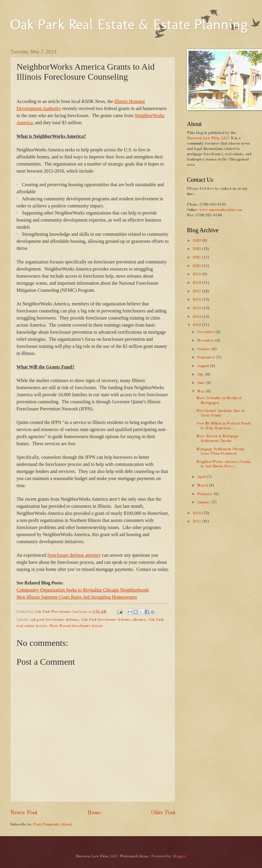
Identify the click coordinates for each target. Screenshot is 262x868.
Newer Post (24, 813)
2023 (198, 241)
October (204, 349)
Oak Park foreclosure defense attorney (114, 620)
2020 (198, 266)
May (202, 391)
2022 (198, 249)
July (201, 375)
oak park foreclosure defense (54, 620)
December (206, 332)
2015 (198, 308)
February (205, 494)
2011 (198, 521)
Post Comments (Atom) (53, 824)
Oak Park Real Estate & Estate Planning (129, 24)
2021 (198, 257)
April (202, 477)
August (204, 366)
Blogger (179, 856)
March (203, 485)
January (204, 502)
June (202, 383)
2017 (198, 291)
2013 (198, 325)
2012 (198, 513)
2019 (198, 274)
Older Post (163, 813)
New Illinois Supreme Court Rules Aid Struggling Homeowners (77, 597)
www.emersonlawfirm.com (221, 210)
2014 (198, 317)
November (206, 341)
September (207, 357)
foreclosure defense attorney (74, 555)
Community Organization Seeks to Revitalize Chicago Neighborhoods (83, 590)
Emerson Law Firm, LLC (208, 138)
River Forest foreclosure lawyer (76, 626)
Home (94, 813)
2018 (198, 283)
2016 (198, 300)
